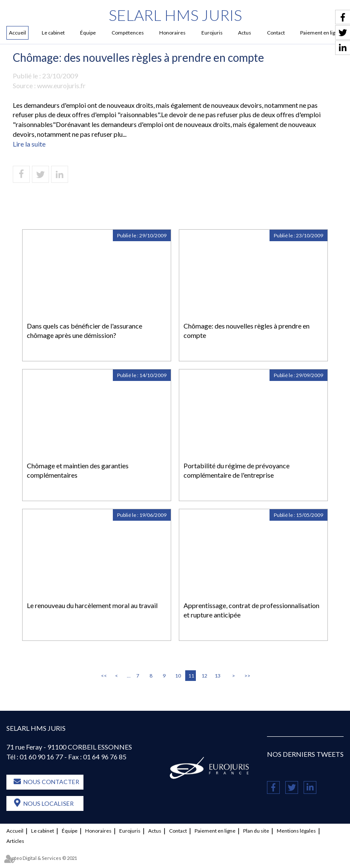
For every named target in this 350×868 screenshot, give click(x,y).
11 (191, 676)
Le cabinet (53, 33)
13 (218, 676)
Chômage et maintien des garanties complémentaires (78, 470)
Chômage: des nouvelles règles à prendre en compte (247, 331)
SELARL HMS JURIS (175, 15)
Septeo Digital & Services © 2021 (42, 858)
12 (204, 676)
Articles (15, 841)
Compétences (128, 33)
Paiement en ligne (215, 831)
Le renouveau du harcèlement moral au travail (92, 605)
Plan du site (256, 831)
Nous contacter (51, 782)
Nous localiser (49, 803)
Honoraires (172, 33)
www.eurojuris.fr (61, 85)
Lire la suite (29, 144)
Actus (245, 33)
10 (178, 676)
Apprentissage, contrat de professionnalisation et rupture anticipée (251, 610)
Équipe (88, 33)
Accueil (17, 33)
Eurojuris (212, 33)
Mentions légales (296, 831)
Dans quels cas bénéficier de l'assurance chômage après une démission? (85, 331)
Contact (276, 33)
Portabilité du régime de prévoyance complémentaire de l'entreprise (237, 470)
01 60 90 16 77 (41, 757)
